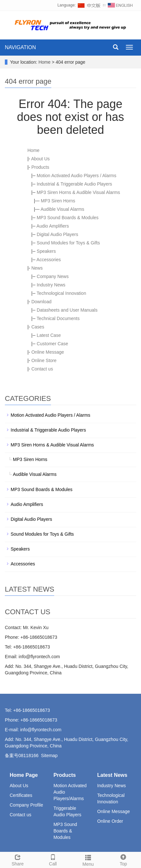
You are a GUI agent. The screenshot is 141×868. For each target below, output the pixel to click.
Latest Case (49, 335)
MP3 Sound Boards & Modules (68, 218)
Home (44, 62)
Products (40, 167)
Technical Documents (58, 318)
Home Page (24, 775)
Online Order (110, 821)
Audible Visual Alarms (62, 209)
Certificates (21, 795)
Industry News (51, 285)
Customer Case (52, 344)
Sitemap (49, 755)
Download (41, 302)
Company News (53, 276)
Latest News (112, 775)
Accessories (49, 260)
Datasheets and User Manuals (67, 310)
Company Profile (26, 805)
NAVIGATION (20, 47)
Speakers (46, 251)
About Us (40, 159)
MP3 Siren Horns (58, 201)
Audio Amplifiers (53, 226)
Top (123, 859)
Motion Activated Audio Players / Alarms (77, 176)
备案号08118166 (22, 755)
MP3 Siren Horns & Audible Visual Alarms (78, 192)
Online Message (48, 352)
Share (18, 859)
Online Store (44, 360)
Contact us (42, 369)
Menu (88, 860)
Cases (38, 327)
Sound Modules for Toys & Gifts (68, 243)
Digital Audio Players (57, 234)
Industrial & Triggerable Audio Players (74, 184)
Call (53, 859)
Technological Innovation (61, 293)
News (37, 268)
